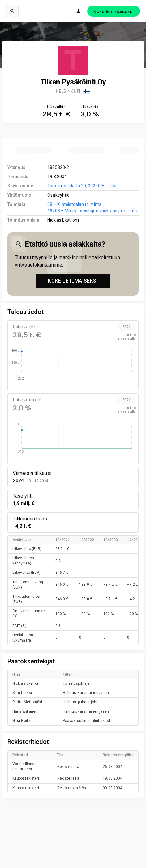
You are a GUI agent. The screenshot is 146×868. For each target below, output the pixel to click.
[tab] (33, 150)
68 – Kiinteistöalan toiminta (74, 204)
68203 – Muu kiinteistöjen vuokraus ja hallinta (92, 211)
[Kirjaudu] (79, 11)
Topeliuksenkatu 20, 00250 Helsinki (82, 186)
